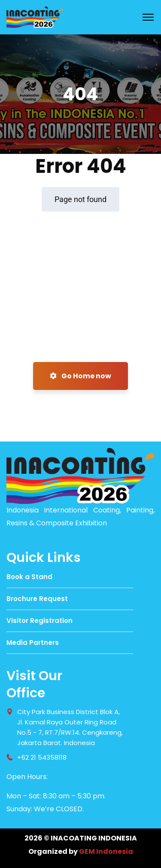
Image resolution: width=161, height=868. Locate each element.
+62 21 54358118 (42, 757)
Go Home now (80, 376)
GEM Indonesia (106, 851)
